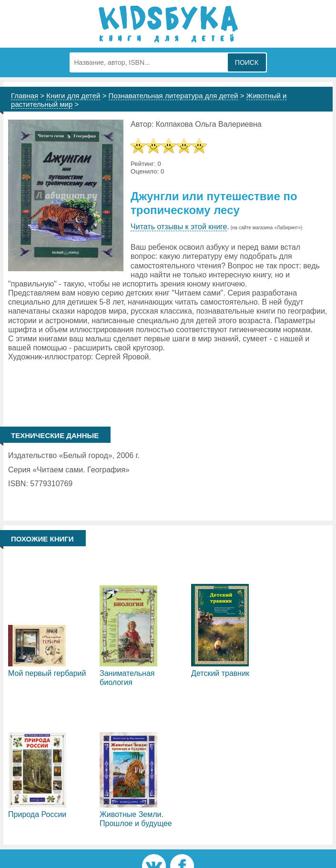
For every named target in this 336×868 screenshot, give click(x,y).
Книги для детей (73, 96)
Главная (25, 96)
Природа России (37, 814)
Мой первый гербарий (47, 673)
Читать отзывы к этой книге (179, 227)
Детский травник (220, 673)
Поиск (247, 62)
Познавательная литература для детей (173, 96)
